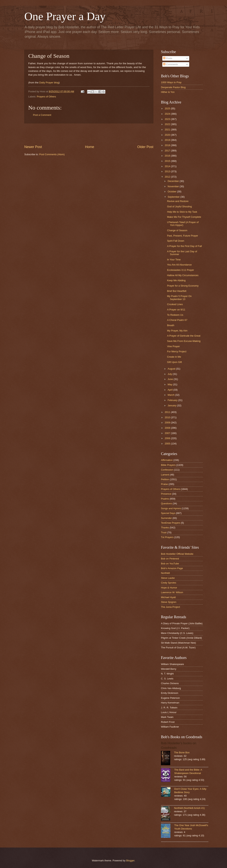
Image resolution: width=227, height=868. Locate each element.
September (174, 197)
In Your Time (174, 260)
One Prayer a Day (65, 16)
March (171, 395)
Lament (165, 475)
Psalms (165, 499)
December (174, 181)
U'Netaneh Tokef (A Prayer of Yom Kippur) (183, 224)
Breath (171, 325)
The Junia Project (170, 607)
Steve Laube (168, 578)
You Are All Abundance (179, 265)
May (170, 384)
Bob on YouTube (170, 564)
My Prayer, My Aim (177, 331)
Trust (164, 532)
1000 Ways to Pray (171, 82)
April (170, 390)
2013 (168, 171)
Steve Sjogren (169, 602)
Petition (165, 479)
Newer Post (33, 147)
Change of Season (177, 230)
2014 (168, 166)
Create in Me (174, 357)
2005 (168, 444)
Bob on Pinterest (170, 559)
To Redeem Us (175, 315)
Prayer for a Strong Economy (183, 286)
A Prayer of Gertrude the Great (184, 336)
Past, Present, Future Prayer (182, 236)
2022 (168, 124)
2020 (168, 135)
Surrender (166, 518)
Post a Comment (42, 115)
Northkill (165, 573)
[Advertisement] (89, 134)
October (172, 192)
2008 (168, 428)
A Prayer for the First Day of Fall (184, 246)
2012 (168, 177)
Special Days (168, 513)
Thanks (165, 528)
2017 (168, 151)
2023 (168, 119)
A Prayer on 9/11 (176, 310)
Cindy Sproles (169, 583)
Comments (170, 64)
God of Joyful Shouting (179, 206)
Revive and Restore (178, 201)
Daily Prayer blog (49, 83)
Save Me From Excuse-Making (184, 341)
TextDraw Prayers (171, 523)
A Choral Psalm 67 (177, 320)
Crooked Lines (175, 304)
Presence (166, 494)
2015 (168, 161)
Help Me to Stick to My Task (182, 212)
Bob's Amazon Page (172, 568)
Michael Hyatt (168, 597)
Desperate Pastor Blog (173, 87)
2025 (168, 108)
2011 (168, 412)
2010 (168, 417)
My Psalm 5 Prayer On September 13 (179, 298)
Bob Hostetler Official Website (177, 554)
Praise (164, 484)
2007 (168, 433)
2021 (168, 130)
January (172, 405)
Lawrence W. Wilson (172, 592)
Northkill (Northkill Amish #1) (189, 808)
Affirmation (167, 460)
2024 (168, 114)
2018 (168, 145)
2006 (168, 438)
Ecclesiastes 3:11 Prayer (180, 270)
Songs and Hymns (171, 508)
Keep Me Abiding (176, 280)
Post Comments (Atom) (52, 154)
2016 (168, 156)
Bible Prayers (168, 465)
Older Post (145, 147)
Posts (168, 58)
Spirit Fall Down (176, 241)
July (170, 374)
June (171, 379)
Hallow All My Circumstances (183, 275)
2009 (168, 423)
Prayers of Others (46, 97)
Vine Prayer (173, 346)
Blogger (130, 861)
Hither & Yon (168, 92)
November (174, 186)
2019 (168, 140)
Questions (166, 503)
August (172, 369)
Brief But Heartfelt (177, 291)
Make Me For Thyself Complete (184, 217)
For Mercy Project (177, 351)
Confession (167, 470)
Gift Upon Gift (174, 362)
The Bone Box (182, 752)
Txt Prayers (167, 537)
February (173, 400)
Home (90, 147)
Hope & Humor (169, 588)
